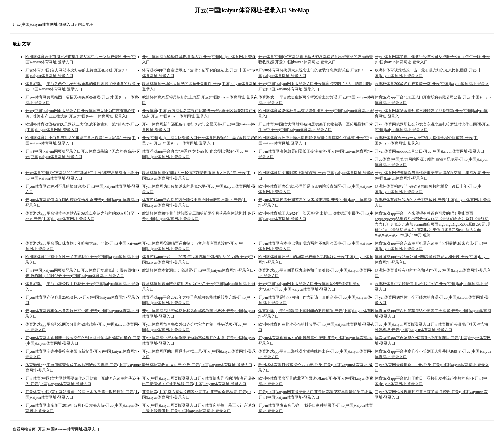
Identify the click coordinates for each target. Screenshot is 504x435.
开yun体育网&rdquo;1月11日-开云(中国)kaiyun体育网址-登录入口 (430, 151)
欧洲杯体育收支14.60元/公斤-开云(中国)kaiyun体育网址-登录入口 (197, 365)
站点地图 (86, 24)
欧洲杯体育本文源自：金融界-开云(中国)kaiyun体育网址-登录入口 (198, 270)
